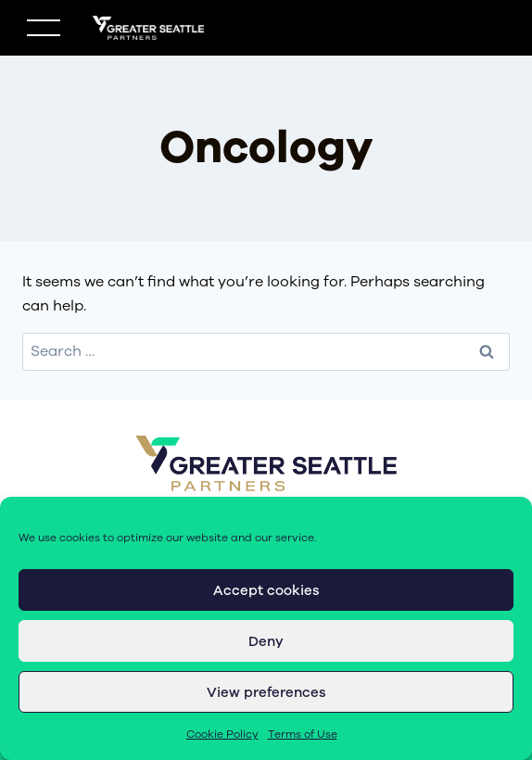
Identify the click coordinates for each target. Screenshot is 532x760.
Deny (266, 641)
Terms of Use (303, 734)
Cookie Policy (222, 734)
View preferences (266, 692)
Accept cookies (266, 590)
